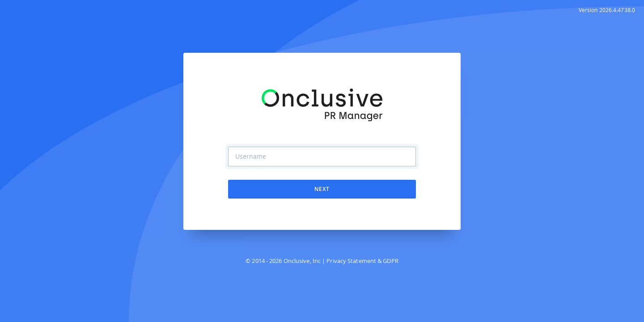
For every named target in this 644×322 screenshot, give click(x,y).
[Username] (322, 157)
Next (322, 189)
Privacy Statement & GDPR (362, 261)
